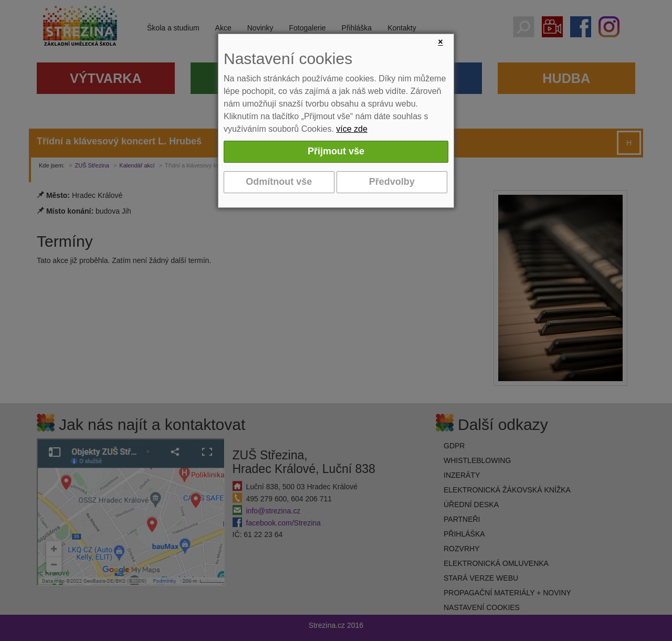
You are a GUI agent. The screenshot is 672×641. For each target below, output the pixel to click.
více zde (352, 129)
